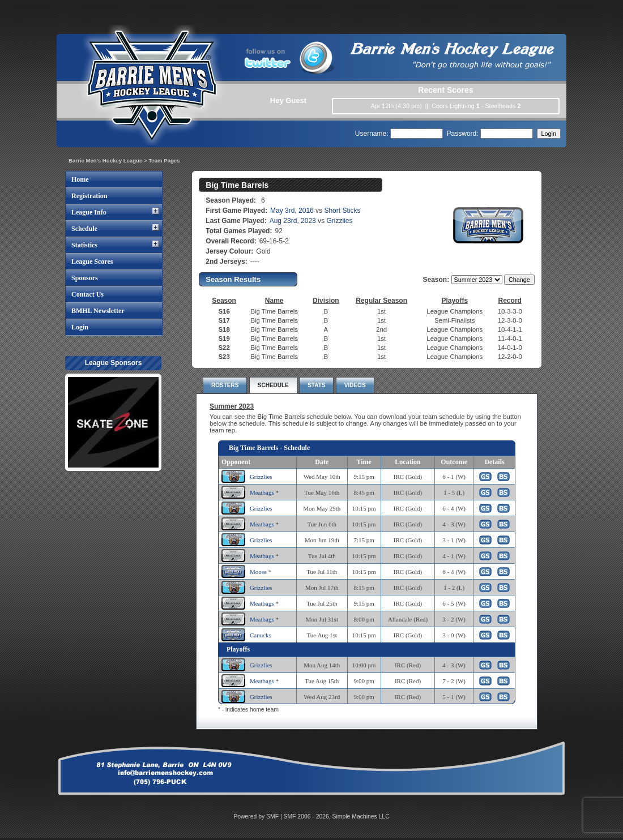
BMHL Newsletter (98, 311)
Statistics (84, 245)
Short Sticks (342, 211)
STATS (316, 385)
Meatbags (262, 492)
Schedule (84, 229)
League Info (89, 212)
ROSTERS (225, 385)
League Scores (92, 262)
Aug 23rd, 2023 (293, 221)
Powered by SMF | (258, 817)
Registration (89, 196)
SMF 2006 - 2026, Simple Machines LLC (337, 817)
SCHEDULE (273, 385)
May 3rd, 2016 (292, 211)
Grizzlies (339, 221)
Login (80, 327)
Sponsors (85, 278)
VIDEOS (355, 385)
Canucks (261, 635)
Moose (258, 572)
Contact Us (88, 294)
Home (80, 179)
